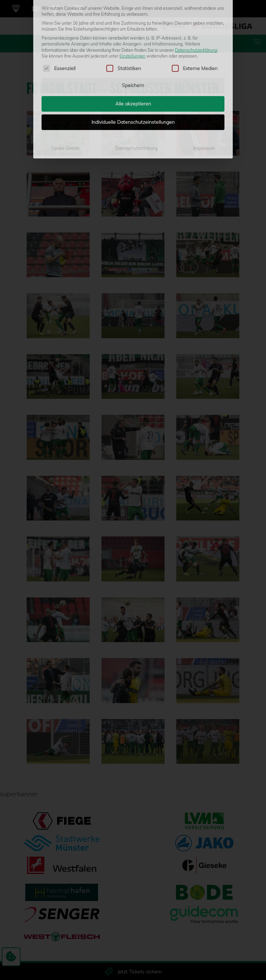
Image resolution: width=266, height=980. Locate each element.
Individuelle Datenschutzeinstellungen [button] (133, 39)
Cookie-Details (65, 65)
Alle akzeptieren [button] (133, 20)
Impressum (204, 65)
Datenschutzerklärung (136, 65)
